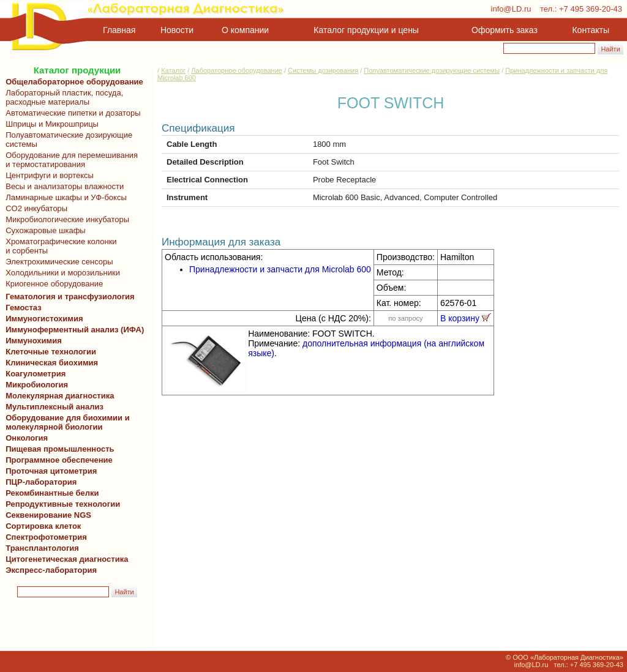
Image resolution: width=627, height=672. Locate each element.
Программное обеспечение (59, 460)
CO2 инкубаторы (34, 208)
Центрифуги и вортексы (47, 175)
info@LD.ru (511, 9)
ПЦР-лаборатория (39, 482)
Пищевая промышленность (60, 449)
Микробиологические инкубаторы (65, 219)
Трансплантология (40, 548)
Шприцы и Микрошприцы (50, 124)
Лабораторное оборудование (237, 70)
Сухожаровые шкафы (43, 230)
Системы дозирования (323, 70)
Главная (119, 30)
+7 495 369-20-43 (591, 9)
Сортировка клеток (41, 526)
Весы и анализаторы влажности (62, 186)
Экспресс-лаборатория (51, 570)
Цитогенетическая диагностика (65, 559)
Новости (177, 30)
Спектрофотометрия (46, 537)
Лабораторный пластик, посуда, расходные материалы (62, 97)
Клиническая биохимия (50, 363)
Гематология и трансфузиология (68, 297)
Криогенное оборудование (52, 284)
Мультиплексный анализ (54, 407)
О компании (244, 30)
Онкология (27, 438)
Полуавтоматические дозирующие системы (67, 140)
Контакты (591, 30)
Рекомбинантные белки (50, 493)
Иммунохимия (34, 341)
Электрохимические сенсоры (57, 262)
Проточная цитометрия (49, 471)
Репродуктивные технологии (61, 504)
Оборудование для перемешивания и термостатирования (69, 160)
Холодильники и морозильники (61, 273)
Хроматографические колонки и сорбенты (59, 246)
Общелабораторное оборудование (72, 82)
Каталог (173, 70)
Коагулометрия (36, 374)
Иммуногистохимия (42, 319)
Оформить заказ (505, 30)
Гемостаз (24, 308)
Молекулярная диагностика (58, 396)
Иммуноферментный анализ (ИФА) (73, 330)
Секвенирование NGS (46, 515)
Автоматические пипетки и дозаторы (71, 113)
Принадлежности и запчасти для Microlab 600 (280, 269)
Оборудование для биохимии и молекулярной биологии (66, 422)
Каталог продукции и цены (366, 30)
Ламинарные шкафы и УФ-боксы (64, 197)
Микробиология (37, 385)
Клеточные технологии (49, 352)
